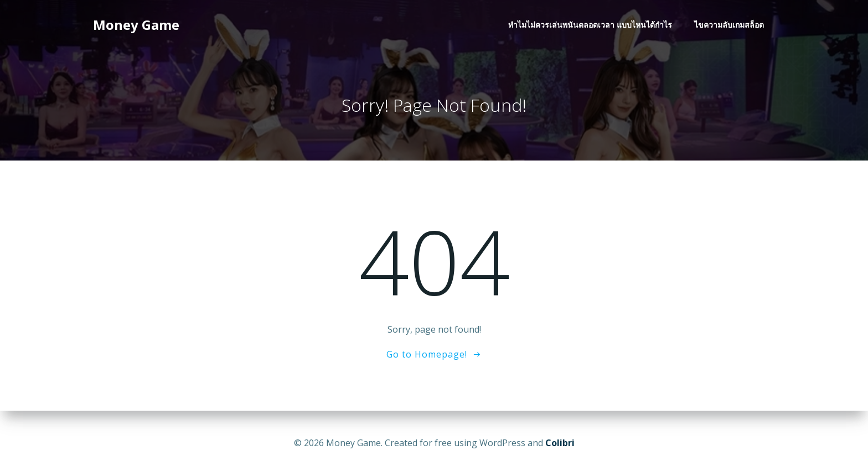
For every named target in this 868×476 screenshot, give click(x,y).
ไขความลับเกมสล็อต (729, 25)
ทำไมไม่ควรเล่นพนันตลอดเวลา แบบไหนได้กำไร (590, 25)
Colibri (560, 443)
